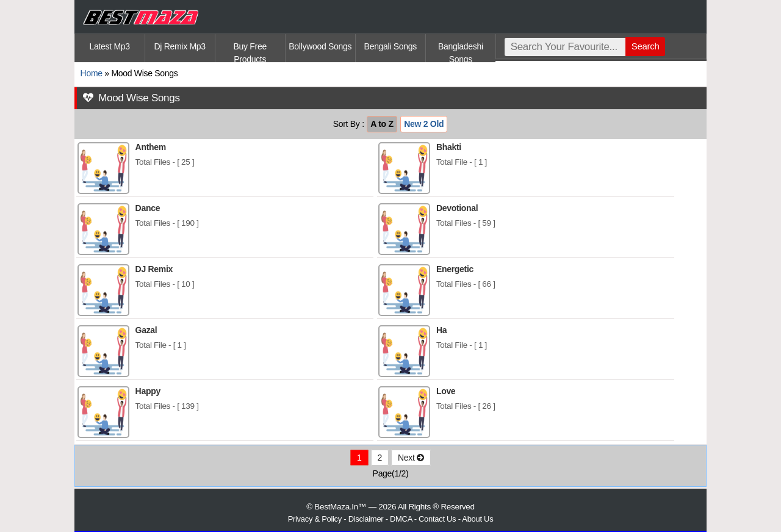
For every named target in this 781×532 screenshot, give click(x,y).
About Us (477, 519)
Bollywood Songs (320, 46)
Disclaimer (366, 519)
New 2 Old (424, 124)
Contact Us (437, 519)
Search (646, 46)
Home (92, 73)
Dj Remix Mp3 (180, 46)
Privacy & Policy (315, 519)
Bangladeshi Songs (461, 52)
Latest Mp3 (109, 46)
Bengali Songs (390, 46)
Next (411, 458)
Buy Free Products (250, 52)
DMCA (401, 519)
